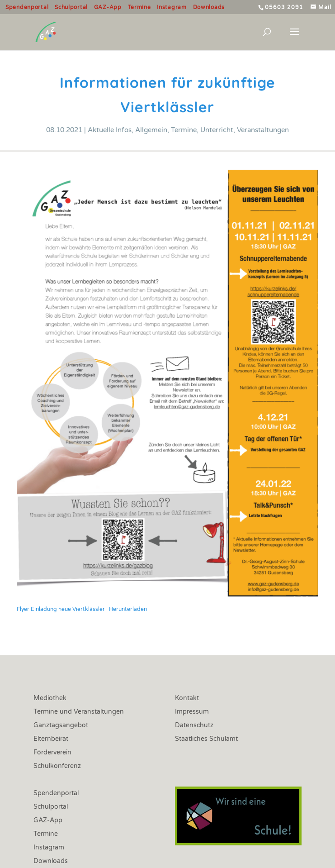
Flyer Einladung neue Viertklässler (61, 609)
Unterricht (217, 130)
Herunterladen (128, 609)
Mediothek (50, 699)
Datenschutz (194, 726)
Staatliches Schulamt (206, 739)
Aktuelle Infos (110, 130)
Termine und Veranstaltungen (79, 712)
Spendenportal (27, 7)
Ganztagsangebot (61, 726)
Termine (139, 7)
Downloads (209, 7)
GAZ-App (108, 7)
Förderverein (52, 753)
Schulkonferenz (57, 766)
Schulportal (71, 7)
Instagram (172, 7)
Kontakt (187, 699)
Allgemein (151, 130)
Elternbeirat (51, 739)
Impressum (192, 712)
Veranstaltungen (263, 130)
